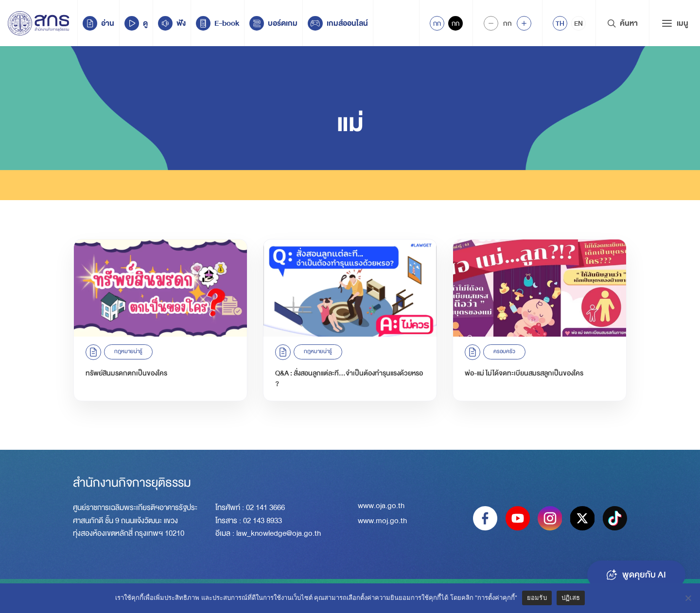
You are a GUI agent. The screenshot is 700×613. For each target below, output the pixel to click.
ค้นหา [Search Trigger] (622, 23)
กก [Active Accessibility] (437, 23)
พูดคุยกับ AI (636, 575)
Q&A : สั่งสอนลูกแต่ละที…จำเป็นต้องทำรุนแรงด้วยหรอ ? (349, 378)
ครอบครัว (504, 351)
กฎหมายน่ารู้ (128, 351)
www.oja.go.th (381, 506)
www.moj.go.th (382, 521)
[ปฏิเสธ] (688, 598)
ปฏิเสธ (571, 598)
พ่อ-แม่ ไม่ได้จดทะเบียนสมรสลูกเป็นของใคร (524, 373)
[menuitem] (560, 23)
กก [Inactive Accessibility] (455, 23)
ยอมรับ (537, 598)
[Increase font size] (524, 23)
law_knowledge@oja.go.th (279, 533)
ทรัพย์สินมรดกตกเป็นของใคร (126, 373)
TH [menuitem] (560, 23)
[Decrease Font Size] (491, 23)
